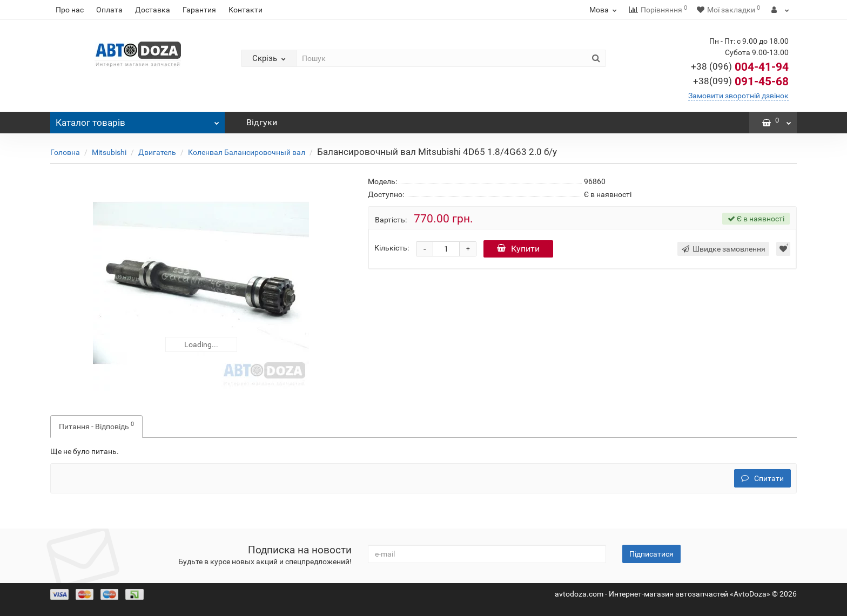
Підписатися (651, 554)
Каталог (137, 120)
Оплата (109, 10)
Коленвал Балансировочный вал (247, 152)
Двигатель (157, 152)
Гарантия (199, 10)
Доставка (153, 10)
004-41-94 (740, 67)
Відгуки (262, 122)
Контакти (246, 10)
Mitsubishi (109, 152)
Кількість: (392, 248)
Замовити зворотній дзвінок (738, 96)
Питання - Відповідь (96, 425)
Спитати (762, 478)
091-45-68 (741, 82)
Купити (518, 249)
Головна (65, 152)
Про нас (70, 10)
